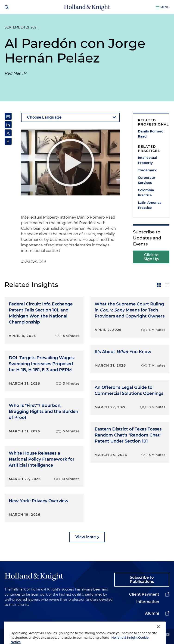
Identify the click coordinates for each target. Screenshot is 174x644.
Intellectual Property (148, 160)
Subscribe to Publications (142, 580)
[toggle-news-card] (159, 285)
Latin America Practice (150, 205)
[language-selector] (70, 117)
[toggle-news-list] (167, 285)
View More (86, 537)
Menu (165, 7)
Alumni (152, 613)
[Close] (158, 634)
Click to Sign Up (151, 257)
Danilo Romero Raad (151, 134)
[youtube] (167, 635)
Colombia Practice (146, 193)
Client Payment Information (144, 598)
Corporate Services (146, 180)
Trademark (147, 170)
